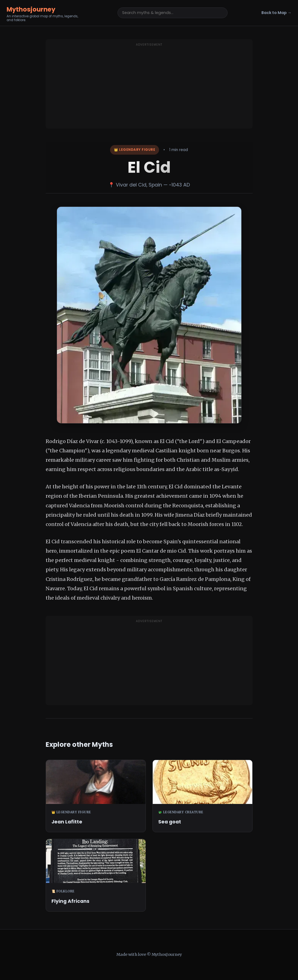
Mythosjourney (31, 9)
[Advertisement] (149, 87)
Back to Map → (276, 13)
